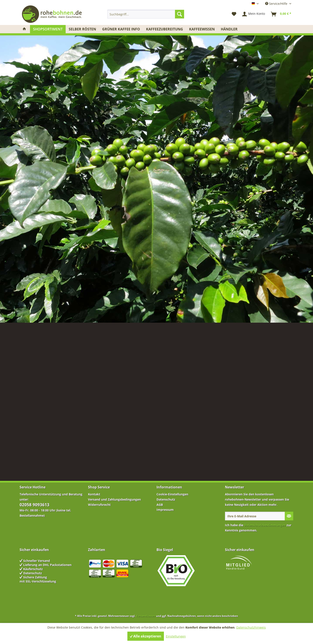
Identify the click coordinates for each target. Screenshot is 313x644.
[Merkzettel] (234, 14)
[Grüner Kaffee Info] (121, 29)
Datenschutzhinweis (251, 627)
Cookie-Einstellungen (172, 494)
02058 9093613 (34, 505)
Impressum (165, 510)
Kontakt (94, 494)
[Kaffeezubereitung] (165, 29)
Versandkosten (146, 616)
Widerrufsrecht (99, 505)
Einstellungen (176, 636)
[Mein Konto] (254, 14)
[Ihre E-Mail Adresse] (255, 516)
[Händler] (229, 29)
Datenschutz (166, 499)
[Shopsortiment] (48, 29)
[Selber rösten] (82, 29)
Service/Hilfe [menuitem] (277, 4)
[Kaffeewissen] (202, 29)
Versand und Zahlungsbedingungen (114, 499)
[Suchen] (180, 14)
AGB (160, 505)
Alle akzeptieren (146, 636)
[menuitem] (146, 14)
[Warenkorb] (281, 14)
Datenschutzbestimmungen (265, 525)
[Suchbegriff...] (146, 14)
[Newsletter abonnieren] (289, 516)
